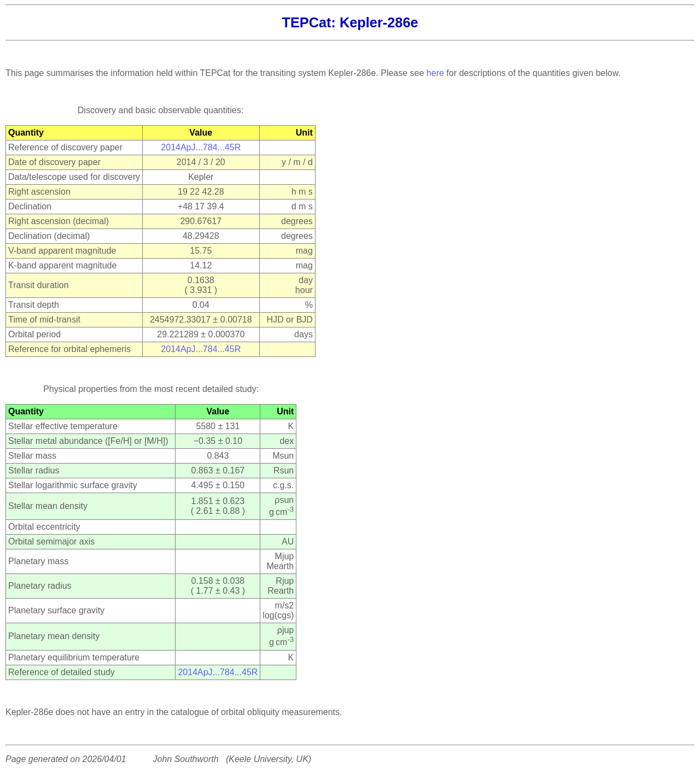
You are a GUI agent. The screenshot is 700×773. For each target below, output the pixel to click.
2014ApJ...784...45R (201, 147)
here (435, 73)
